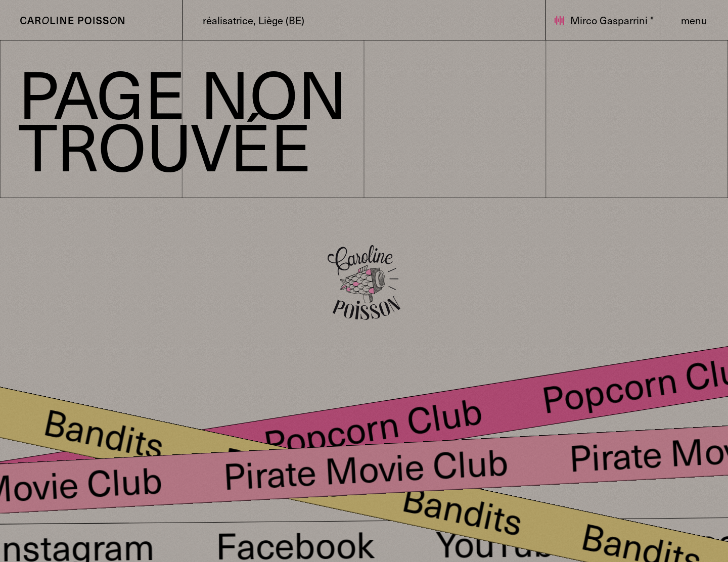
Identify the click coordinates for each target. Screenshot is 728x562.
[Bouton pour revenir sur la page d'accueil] (72, 20)
